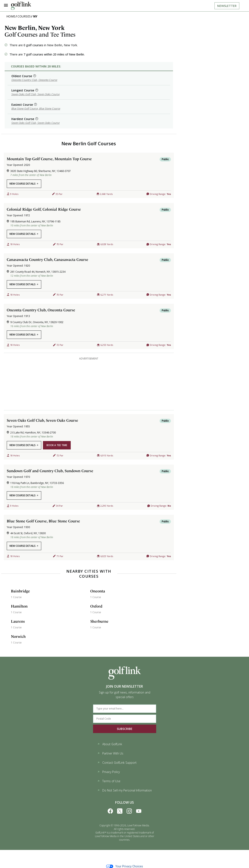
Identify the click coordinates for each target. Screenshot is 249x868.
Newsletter (227, 6)
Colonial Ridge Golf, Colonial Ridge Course (44, 209)
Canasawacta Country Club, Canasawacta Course (47, 260)
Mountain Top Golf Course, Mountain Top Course (49, 159)
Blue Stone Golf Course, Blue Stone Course (36, 108)
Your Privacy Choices (125, 866)
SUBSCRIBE (125, 729)
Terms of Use (109, 781)
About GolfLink (110, 744)
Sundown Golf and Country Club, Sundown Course (50, 471)
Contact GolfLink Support (117, 763)
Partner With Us (110, 753)
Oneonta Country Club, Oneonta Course (34, 80)
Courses (24, 16)
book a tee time (57, 445)
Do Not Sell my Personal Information (125, 790)
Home (11, 16)
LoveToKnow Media (138, 825)
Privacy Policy (109, 772)
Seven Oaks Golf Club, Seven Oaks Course (35, 94)
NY (35, 16)
